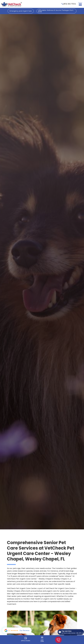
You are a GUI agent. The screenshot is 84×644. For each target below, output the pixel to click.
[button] (80, 4)
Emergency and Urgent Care (21, 11)
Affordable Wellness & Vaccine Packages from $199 (56, 11)
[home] (11, 4)
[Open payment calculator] (71, 632)
